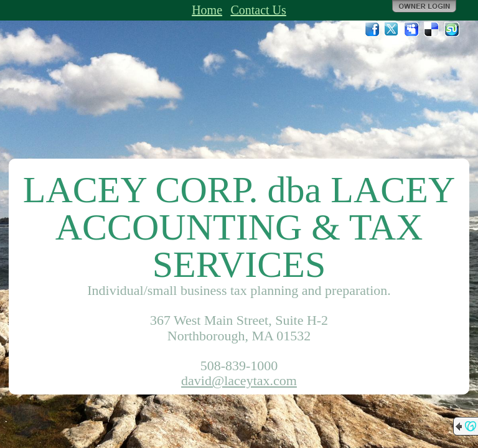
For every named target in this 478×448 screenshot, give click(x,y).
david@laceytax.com (239, 380)
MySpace (412, 29)
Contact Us (258, 10)
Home (207, 10)
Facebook (372, 29)
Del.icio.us (432, 29)
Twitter (392, 29)
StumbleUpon (452, 29)
